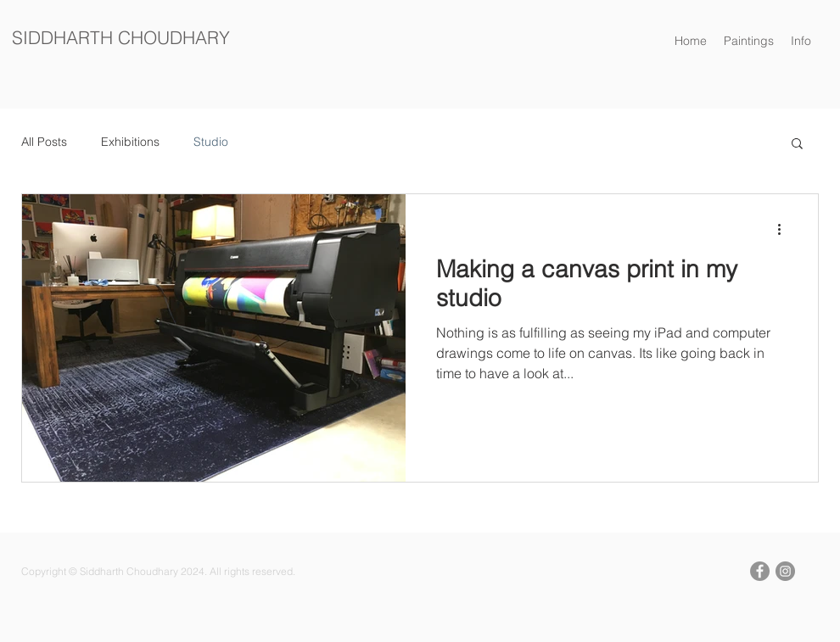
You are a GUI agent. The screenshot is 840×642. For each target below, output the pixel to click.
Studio (211, 142)
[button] (801, 41)
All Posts (44, 142)
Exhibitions (130, 142)
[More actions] (785, 229)
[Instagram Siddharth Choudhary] (785, 571)
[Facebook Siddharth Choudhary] (760, 571)
